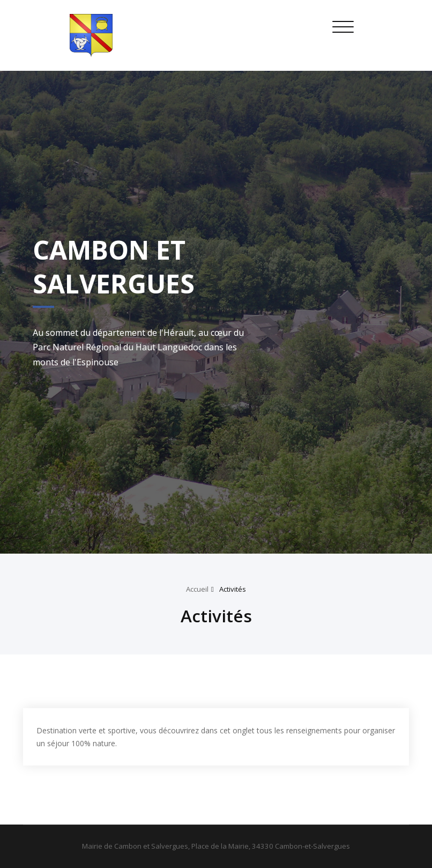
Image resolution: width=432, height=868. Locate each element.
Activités (233, 589)
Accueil (197, 589)
